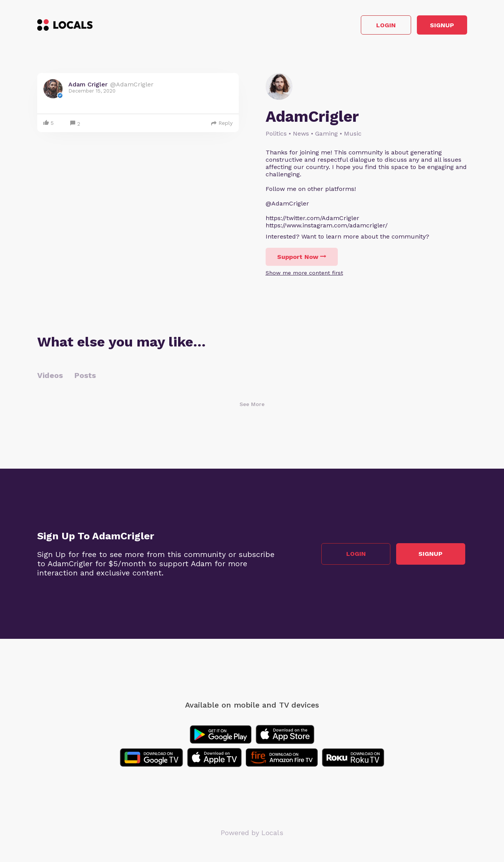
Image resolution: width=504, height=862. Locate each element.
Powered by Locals (252, 835)
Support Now (302, 259)
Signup (432, 26)
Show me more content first (304, 275)
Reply (222, 125)
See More (252, 406)
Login (358, 26)
